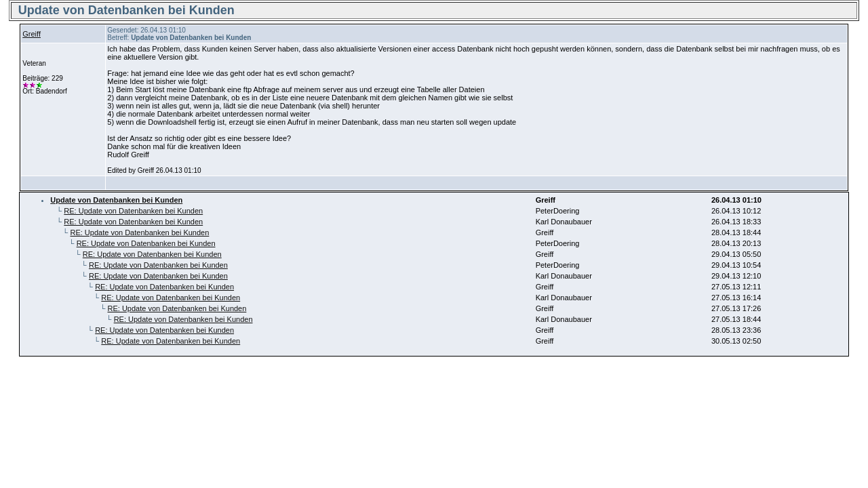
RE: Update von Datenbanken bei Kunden (133, 211)
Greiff (32, 34)
